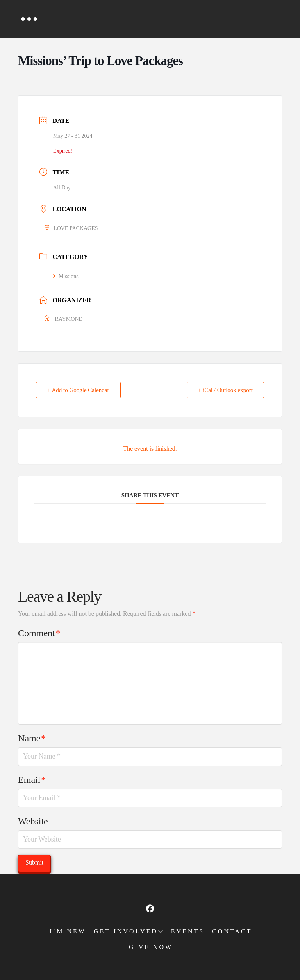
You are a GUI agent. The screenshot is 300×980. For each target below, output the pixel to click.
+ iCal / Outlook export (225, 390)
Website (33, 821)
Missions (66, 276)
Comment (39, 633)
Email (32, 780)
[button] (29, 19)
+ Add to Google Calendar (78, 390)
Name (32, 738)
